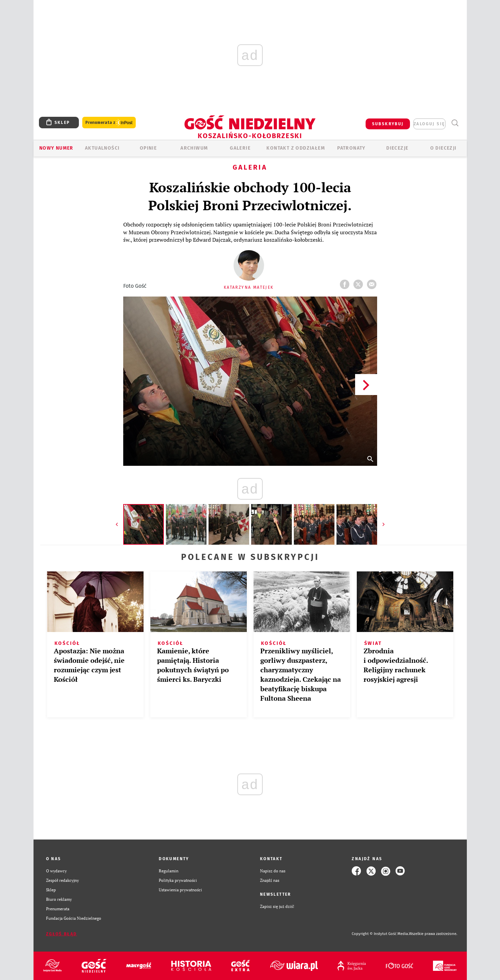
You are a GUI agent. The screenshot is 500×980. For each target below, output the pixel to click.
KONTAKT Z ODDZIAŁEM (296, 148)
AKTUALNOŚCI (102, 148)
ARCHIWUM (194, 148)
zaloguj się (429, 124)
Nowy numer (56, 148)
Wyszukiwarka (455, 123)
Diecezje (397, 148)
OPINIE (148, 148)
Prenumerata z (109, 123)
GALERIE (240, 148)
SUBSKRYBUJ (388, 124)
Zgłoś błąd (62, 934)
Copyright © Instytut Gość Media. (380, 934)
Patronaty (351, 148)
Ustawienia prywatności (180, 890)
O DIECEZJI (443, 148)
